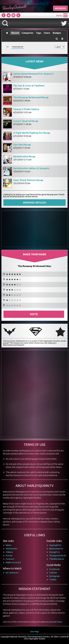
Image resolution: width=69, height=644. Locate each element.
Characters (12, 549)
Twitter (53, 573)
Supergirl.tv (55, 545)
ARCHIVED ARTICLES (35, 203)
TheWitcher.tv (57, 559)
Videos (9, 552)
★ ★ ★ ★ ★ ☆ (13, 279)
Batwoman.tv (56, 549)
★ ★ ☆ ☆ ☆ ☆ (13, 295)
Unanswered (18, 47)
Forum (9, 555)
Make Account (13, 562)
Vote (34, 314)
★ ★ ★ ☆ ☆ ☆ (13, 290)
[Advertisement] (35, 229)
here (59, 622)
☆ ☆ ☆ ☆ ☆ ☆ (13, 305)
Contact (10, 559)
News (9, 545)
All (7, 47)
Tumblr (53, 580)
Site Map (35, 632)
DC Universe (12, 573)
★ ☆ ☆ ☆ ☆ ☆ (13, 300)
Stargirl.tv (55, 552)
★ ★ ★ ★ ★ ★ (13, 274)
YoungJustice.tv (58, 555)
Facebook (54, 569)
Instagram (54, 576)
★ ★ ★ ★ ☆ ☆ (13, 285)
